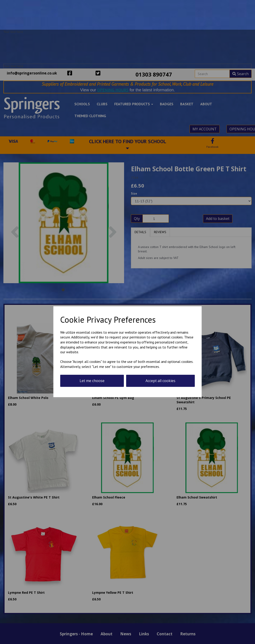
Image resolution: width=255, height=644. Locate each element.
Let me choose (92, 381)
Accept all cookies (160, 381)
